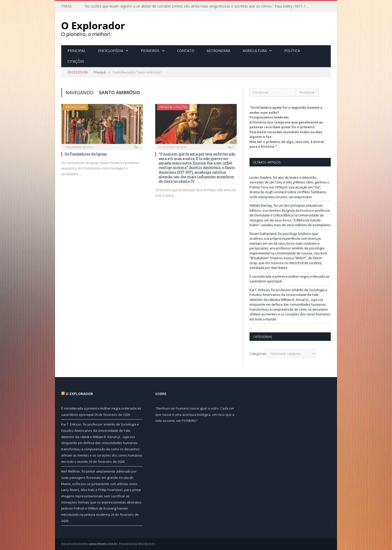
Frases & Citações (173, 107)
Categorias (258, 354)
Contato (186, 51)
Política (292, 51)
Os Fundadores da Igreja (86, 154)
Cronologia (75, 107)
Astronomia (218, 51)
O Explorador (79, 394)
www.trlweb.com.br (103, 544)
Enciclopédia (111, 51)
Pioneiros (150, 51)
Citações (76, 61)
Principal (76, 51)
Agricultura (255, 51)
